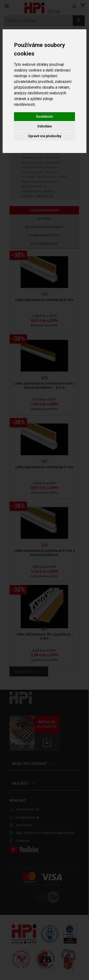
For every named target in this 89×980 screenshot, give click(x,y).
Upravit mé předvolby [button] (45, 136)
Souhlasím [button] (44, 117)
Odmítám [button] (45, 126)
